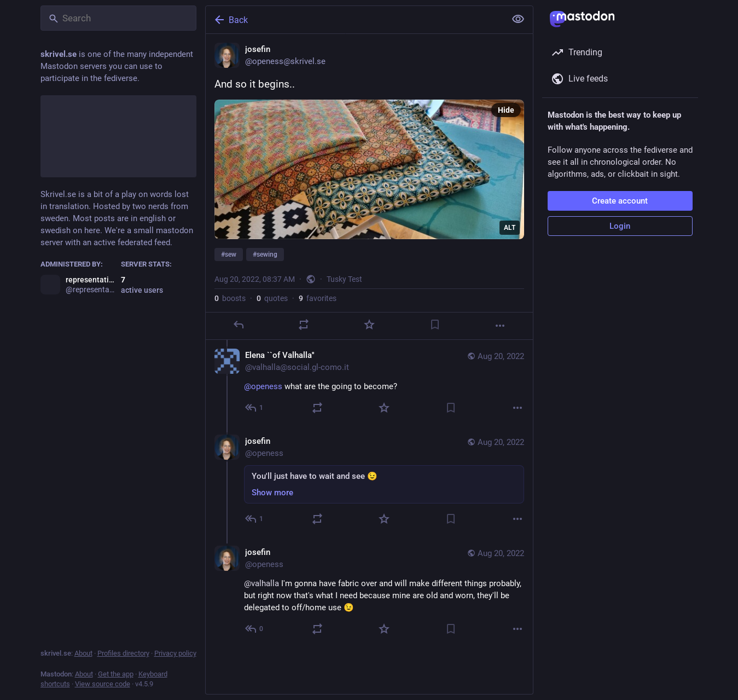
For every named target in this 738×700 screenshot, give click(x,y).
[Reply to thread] (255, 408)
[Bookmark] (434, 325)
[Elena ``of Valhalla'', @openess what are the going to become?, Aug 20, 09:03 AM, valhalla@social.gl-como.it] (369, 383)
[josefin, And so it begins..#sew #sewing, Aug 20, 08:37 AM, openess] (369, 187)
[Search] (118, 18)
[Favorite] (369, 325)
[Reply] (238, 325)
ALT (510, 228)
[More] (500, 326)
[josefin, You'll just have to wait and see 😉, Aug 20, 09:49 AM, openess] (369, 481)
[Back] (355, 20)
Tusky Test (344, 279)
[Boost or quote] (304, 325)
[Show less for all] (518, 19)
